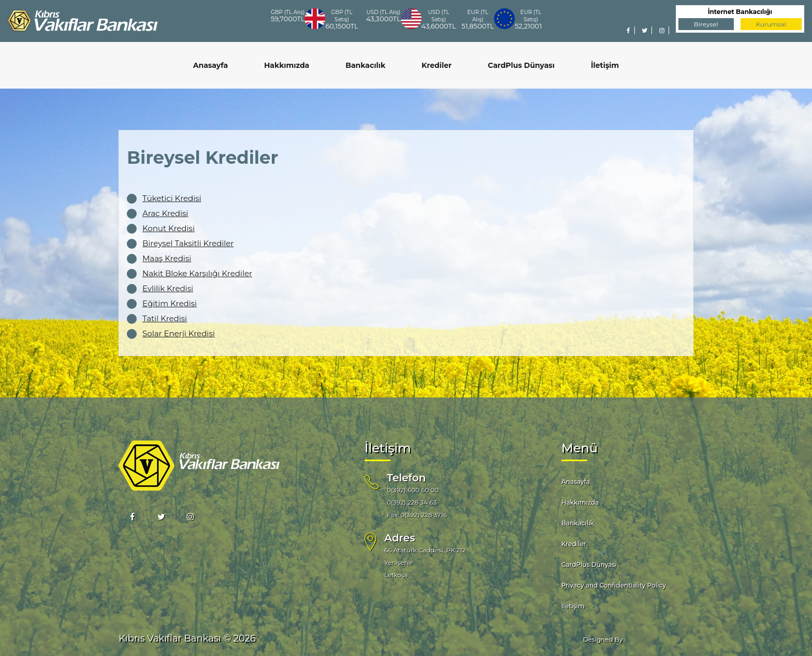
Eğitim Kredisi (170, 303)
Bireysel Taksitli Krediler (188, 243)
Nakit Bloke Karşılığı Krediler (197, 273)
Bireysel (706, 24)
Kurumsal (771, 24)
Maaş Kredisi (167, 258)
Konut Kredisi (169, 228)
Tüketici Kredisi (172, 198)
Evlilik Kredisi (168, 288)
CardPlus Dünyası (521, 65)
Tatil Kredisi (165, 318)
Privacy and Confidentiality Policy (614, 585)
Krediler (437, 65)
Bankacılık (365, 65)
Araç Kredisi (165, 213)
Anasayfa (211, 65)
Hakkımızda (287, 65)
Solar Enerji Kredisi (179, 333)
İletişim (605, 65)
